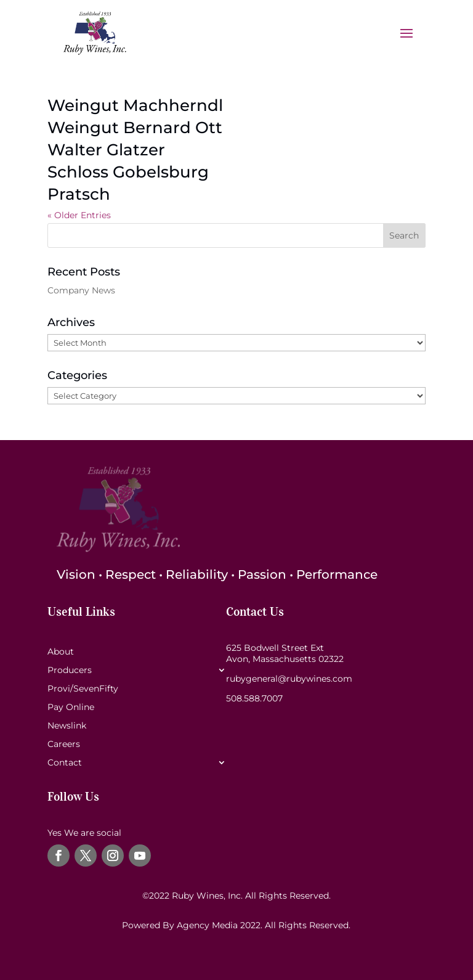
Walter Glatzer (106, 150)
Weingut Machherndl (135, 105)
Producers (70, 671)
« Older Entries (79, 215)
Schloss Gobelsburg (128, 172)
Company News (81, 290)
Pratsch (79, 194)
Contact (65, 763)
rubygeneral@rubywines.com (289, 679)
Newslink (67, 726)
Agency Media (208, 925)
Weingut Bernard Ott (135, 128)
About (61, 652)
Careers (64, 745)
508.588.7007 (254, 698)
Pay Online (71, 708)
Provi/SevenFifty (83, 689)
